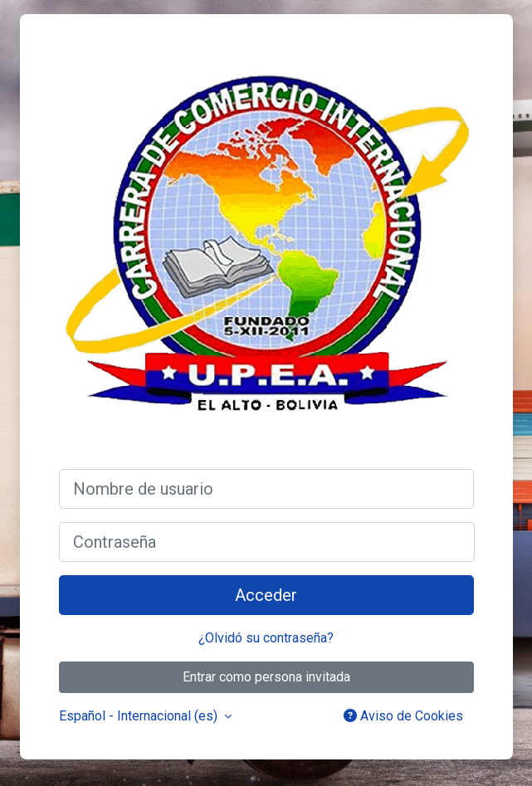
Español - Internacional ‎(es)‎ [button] (140, 716)
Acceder (266, 595)
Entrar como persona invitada (266, 677)
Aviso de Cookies (403, 716)
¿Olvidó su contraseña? (266, 638)
